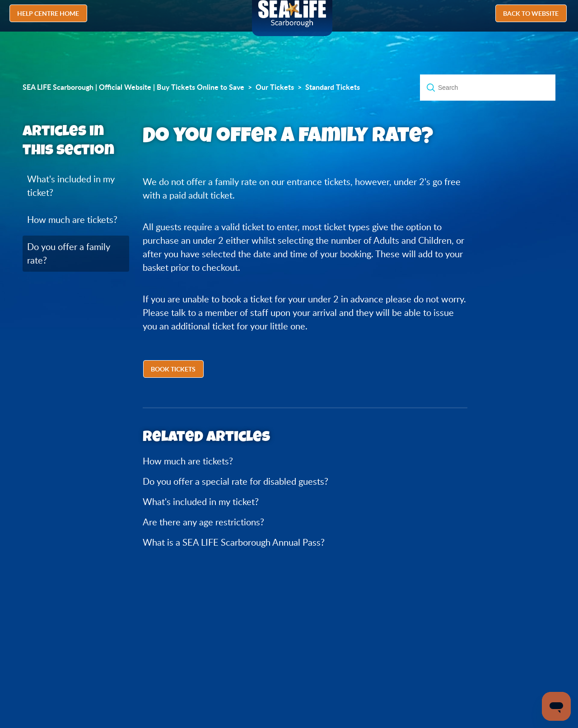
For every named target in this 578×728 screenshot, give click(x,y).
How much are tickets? (72, 220)
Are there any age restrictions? (203, 522)
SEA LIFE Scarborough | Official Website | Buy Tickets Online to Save (133, 87)
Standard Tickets (333, 87)
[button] (174, 370)
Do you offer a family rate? (69, 253)
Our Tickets (275, 87)
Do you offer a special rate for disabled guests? (235, 481)
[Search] (488, 88)
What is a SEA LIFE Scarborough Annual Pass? (234, 542)
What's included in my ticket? (71, 186)
